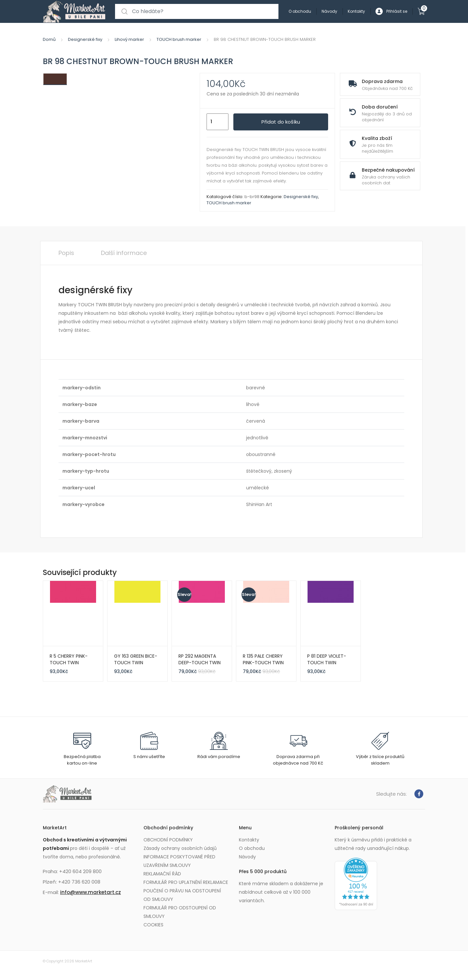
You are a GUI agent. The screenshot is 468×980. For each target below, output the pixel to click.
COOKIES (153, 925)
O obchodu (300, 11)
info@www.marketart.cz (91, 892)
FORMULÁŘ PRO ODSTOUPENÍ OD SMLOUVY (180, 912)
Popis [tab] (66, 253)
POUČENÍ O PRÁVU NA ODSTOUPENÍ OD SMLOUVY (182, 895)
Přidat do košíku (281, 122)
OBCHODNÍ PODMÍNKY (168, 840)
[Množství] (217, 122)
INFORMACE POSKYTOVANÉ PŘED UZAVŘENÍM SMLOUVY (179, 861)
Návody (329, 11)
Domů (49, 39)
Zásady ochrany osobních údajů (180, 848)
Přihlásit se (391, 12)
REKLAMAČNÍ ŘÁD (162, 874)
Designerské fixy (85, 39)
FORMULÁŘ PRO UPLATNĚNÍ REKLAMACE (186, 882)
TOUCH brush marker (179, 39)
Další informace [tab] (124, 253)
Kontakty (356, 11)
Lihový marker (129, 39)
